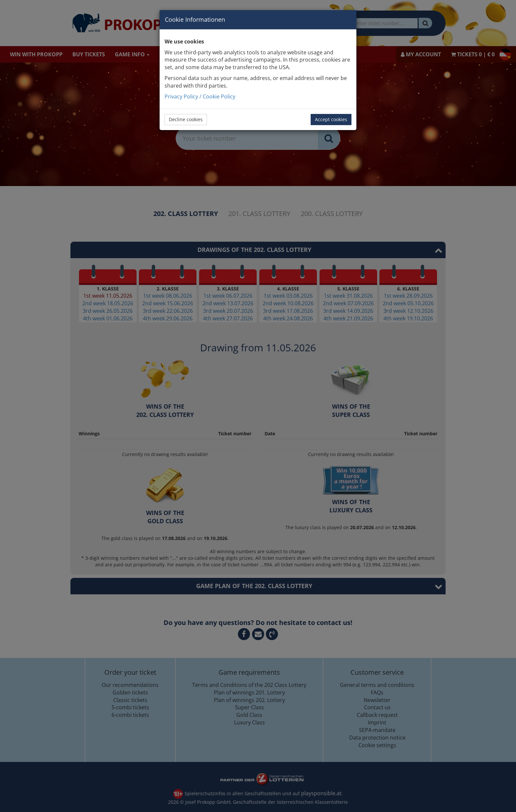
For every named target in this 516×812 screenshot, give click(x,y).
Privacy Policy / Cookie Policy (200, 96)
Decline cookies (186, 119)
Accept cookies (331, 119)
